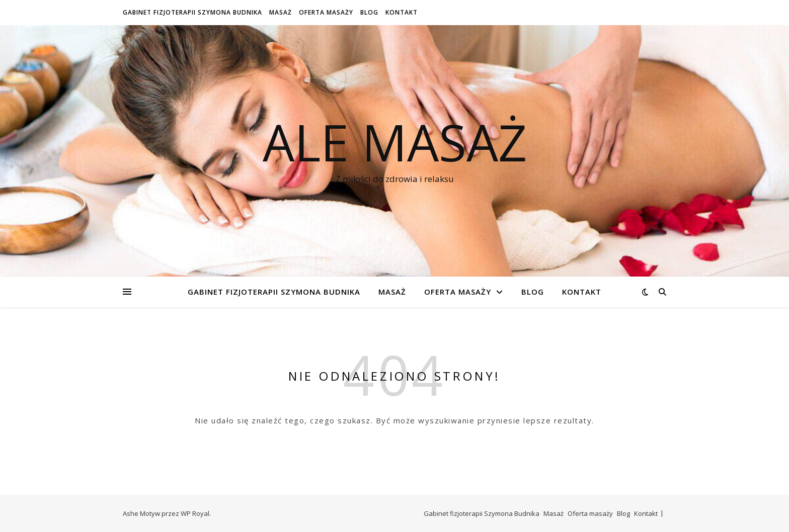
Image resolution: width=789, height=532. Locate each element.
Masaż (281, 12)
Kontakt (402, 12)
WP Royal (195, 513)
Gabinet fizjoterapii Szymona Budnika (192, 12)
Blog (369, 12)
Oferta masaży (326, 12)
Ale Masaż (395, 142)
